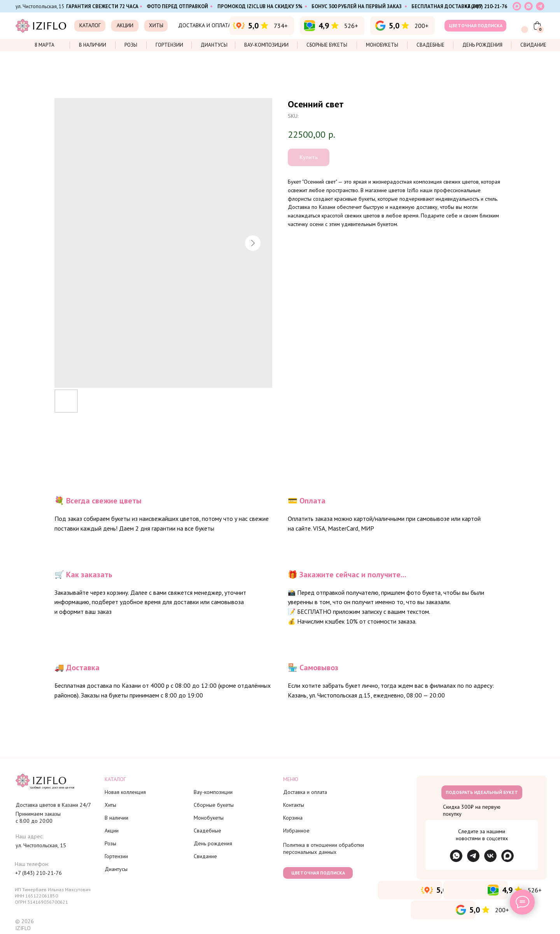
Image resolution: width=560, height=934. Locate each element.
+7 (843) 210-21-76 (486, 6)
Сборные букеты (327, 45)
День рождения (482, 45)
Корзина (293, 818)
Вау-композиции (266, 45)
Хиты (110, 805)
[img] (473, 856)
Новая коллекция (125, 792)
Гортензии (169, 45)
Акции (112, 831)
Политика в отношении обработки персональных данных (324, 848)
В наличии (93, 45)
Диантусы (214, 45)
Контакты (294, 805)
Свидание (533, 45)
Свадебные (430, 45)
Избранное (296, 831)
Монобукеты (382, 45)
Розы (131, 45)
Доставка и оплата (305, 792)
